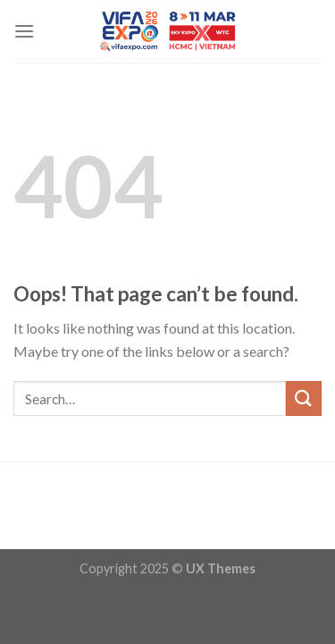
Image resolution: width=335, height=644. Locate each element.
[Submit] (304, 398)
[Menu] (24, 31)
